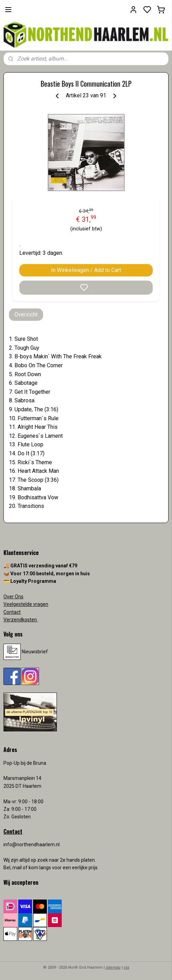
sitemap (113, 967)
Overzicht (26, 314)
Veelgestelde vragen (26, 604)
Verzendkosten (21, 620)
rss (127, 967)
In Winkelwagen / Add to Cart (86, 270)
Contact (12, 612)
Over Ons (13, 597)
